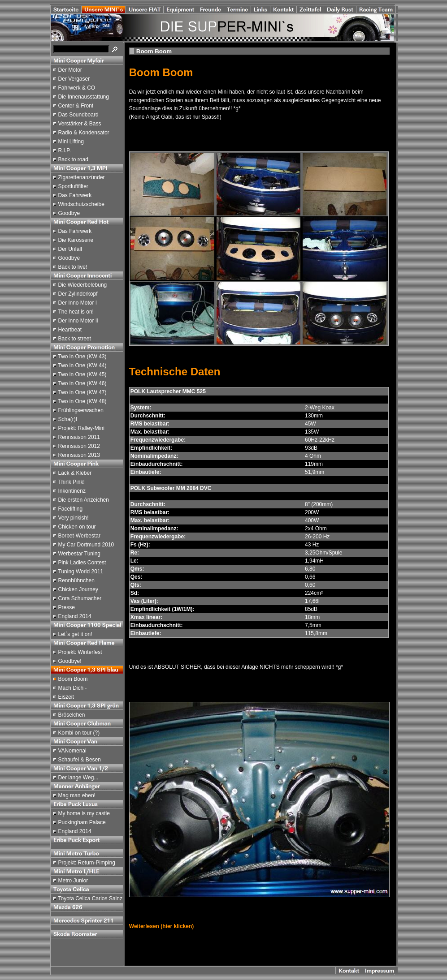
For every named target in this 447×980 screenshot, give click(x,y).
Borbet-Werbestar (79, 536)
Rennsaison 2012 (79, 446)
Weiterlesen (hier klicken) (162, 926)
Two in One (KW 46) (82, 383)
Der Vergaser (74, 79)
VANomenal (72, 751)
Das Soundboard (78, 115)
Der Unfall (70, 249)
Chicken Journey (78, 589)
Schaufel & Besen (80, 760)
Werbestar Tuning (80, 554)
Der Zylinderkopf (78, 294)
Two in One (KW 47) (82, 392)
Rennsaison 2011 (79, 437)
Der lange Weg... (78, 778)
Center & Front (76, 106)
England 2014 (75, 616)
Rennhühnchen (76, 580)
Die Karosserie (76, 240)
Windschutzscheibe (81, 204)
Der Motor (70, 70)
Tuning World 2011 (81, 572)
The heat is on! (76, 312)
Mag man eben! (77, 795)
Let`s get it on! (75, 634)
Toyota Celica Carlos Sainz (90, 898)
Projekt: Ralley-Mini (81, 428)
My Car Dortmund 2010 (86, 545)
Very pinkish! (74, 518)
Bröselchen (72, 715)
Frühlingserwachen (81, 410)
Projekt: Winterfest (80, 652)
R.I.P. (65, 150)
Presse (67, 607)
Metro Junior (73, 881)
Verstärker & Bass (80, 124)
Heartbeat (70, 330)
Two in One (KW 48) (82, 401)
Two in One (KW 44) (82, 365)
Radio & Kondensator (84, 133)
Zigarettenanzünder (82, 177)
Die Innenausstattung (84, 97)
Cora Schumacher (80, 598)
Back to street (75, 339)
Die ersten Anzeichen (84, 500)
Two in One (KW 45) (82, 374)
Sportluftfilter (73, 186)
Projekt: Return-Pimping (87, 863)
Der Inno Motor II (78, 321)
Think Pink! (72, 482)
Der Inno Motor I (78, 303)
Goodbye (69, 213)
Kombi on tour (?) (79, 733)
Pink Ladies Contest (82, 563)
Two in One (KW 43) (82, 357)
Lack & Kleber (75, 473)
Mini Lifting (71, 142)
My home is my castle (84, 813)
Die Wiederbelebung (83, 285)
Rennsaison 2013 (79, 455)
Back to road (73, 159)
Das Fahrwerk (75, 195)
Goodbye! (70, 661)
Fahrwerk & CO (77, 88)
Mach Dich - (73, 688)
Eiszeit (66, 697)
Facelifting (71, 509)
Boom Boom (73, 679)
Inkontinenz (72, 491)
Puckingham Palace (82, 822)
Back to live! (73, 267)
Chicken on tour (77, 527)
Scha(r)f (68, 419)
